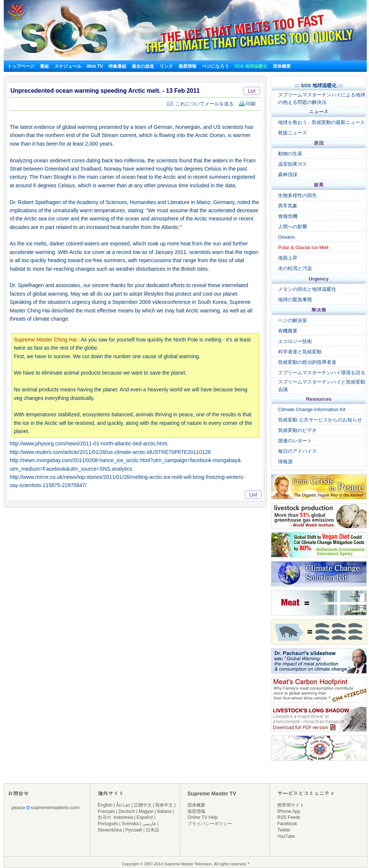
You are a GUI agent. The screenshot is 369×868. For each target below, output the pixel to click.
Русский (134, 830)
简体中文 (164, 805)
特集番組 (117, 66)
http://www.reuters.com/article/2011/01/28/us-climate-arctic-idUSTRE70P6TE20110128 (110, 452)
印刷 (247, 104)
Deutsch (127, 811)
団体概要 (282, 66)
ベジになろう (215, 66)
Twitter (284, 830)
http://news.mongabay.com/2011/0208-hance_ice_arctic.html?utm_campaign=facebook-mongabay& (125, 460)
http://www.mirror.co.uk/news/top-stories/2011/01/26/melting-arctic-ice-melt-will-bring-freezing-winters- (127, 477)
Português (108, 824)
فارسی (149, 824)
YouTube (286, 836)
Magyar (146, 811)
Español (145, 817)
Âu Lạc (123, 805)
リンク (166, 66)
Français (106, 811)
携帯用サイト (291, 805)
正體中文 (143, 805)
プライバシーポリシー (210, 824)
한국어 (104, 817)
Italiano (164, 811)
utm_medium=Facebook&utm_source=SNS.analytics (71, 469)
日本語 (152, 830)
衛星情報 (187, 66)
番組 (44, 66)
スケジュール (68, 66)
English (105, 805)
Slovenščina (110, 830)
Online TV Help (203, 817)
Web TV (95, 66)
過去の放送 (143, 66)
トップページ (21, 66)
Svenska (130, 824)
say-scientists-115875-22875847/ (48, 485)
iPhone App (289, 811)
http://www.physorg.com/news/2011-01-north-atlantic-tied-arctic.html (88, 443)
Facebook (287, 824)
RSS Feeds (289, 817)
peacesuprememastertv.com (45, 807)
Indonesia (123, 817)
